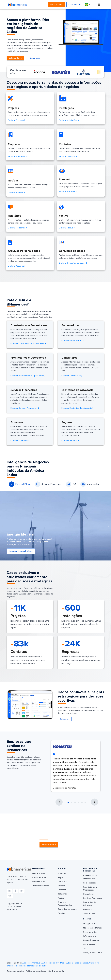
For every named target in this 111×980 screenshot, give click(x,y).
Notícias (61, 886)
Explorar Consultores (72, 376)
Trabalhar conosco (41, 886)
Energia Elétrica (20, 484)
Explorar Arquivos (17, 266)
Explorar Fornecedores (73, 340)
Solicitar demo (57, 5)
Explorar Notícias (16, 193)
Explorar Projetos (17, 120)
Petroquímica (89, 944)
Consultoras (89, 894)
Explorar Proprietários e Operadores (28, 376)
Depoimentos (38, 882)
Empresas (62, 878)
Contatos (62, 882)
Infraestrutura (90, 484)
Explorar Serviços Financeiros (25, 408)
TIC (71, 484)
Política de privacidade (36, 971)
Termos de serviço (16, 971)
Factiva (61, 898)
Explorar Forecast (68, 192)
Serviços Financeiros (48, 484)
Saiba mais (35, 58)
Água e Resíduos (91, 940)
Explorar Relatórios (17, 228)
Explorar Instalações (69, 120)
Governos (88, 909)
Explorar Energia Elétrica (21, 551)
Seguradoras (89, 913)
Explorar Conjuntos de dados (73, 263)
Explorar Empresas (17, 156)
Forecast (62, 890)
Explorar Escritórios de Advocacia (78, 408)
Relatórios (62, 894)
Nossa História (39, 878)
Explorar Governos (20, 440)
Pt (88, 5)
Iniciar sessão (75, 5)
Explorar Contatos (68, 156)
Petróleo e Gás (90, 932)
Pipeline (61, 913)
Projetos (62, 873)
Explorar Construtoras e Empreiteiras (28, 343)
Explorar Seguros (70, 440)
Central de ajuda (56, 971)
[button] (68, 802)
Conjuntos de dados (67, 909)
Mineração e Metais (92, 928)
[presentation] (2, 526)
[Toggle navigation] (99, 4)
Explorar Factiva (67, 228)
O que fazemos (39, 873)
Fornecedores (90, 883)
